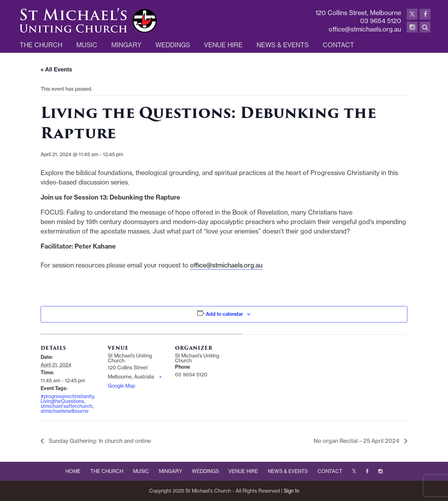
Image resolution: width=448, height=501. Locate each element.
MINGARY (170, 471)
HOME (73, 471)
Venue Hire (223, 45)
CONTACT (330, 471)
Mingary (126, 45)
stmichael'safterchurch (66, 406)
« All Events (56, 69)
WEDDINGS (205, 471)
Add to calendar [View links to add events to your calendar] (225, 314)
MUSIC (141, 471)
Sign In (292, 491)
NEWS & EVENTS (288, 471)
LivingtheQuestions (62, 401)
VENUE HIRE (243, 471)
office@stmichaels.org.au (226, 265)
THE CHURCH (107, 471)
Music (87, 45)
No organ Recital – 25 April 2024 (357, 441)
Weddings (173, 45)
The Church (41, 45)
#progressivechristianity (67, 396)
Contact (338, 45)
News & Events (283, 45)
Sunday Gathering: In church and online (99, 441)
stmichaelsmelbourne (65, 411)
